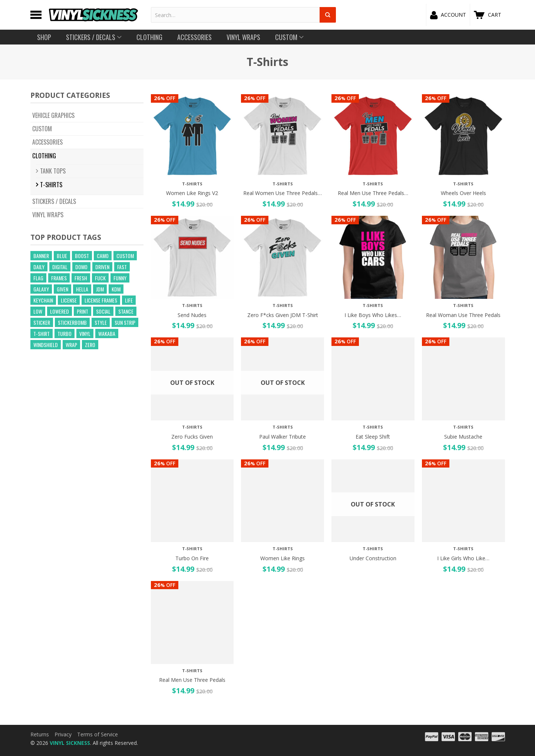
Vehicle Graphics (53, 115)
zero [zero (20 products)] (90, 345)
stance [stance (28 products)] (126, 311)
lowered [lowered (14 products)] (60, 311)
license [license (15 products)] (69, 300)
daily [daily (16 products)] (39, 267)
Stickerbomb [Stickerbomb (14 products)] (72, 322)
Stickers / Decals (54, 201)
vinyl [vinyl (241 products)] (85, 334)
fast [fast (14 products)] (122, 267)
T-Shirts (51, 184)
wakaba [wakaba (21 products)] (107, 334)
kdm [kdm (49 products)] (116, 289)
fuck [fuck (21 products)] (100, 278)
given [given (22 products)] (62, 289)
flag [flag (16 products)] (38, 278)
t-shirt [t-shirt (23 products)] (42, 334)
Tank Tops (53, 171)
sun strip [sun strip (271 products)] (125, 322)
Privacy (63, 734)
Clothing (44, 156)
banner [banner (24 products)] (41, 256)
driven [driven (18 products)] (102, 267)
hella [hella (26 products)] (82, 289)
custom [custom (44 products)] (125, 256)
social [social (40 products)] (103, 311)
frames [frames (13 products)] (59, 278)
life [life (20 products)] (129, 300)
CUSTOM (42, 129)
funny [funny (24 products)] (120, 278)
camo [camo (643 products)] (103, 256)
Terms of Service (98, 734)
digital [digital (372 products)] (60, 267)
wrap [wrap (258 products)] (71, 345)
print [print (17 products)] (82, 311)
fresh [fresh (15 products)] (81, 278)
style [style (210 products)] (101, 322)
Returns (40, 734)
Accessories (47, 142)
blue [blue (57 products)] (62, 256)
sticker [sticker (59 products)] (42, 322)
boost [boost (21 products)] (82, 256)
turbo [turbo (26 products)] (65, 334)
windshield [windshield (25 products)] (46, 345)
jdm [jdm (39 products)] (100, 289)
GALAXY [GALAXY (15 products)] (41, 289)
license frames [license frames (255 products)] (101, 300)
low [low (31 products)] (38, 311)
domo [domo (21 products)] (81, 267)
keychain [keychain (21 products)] (43, 300)
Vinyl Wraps (48, 215)
